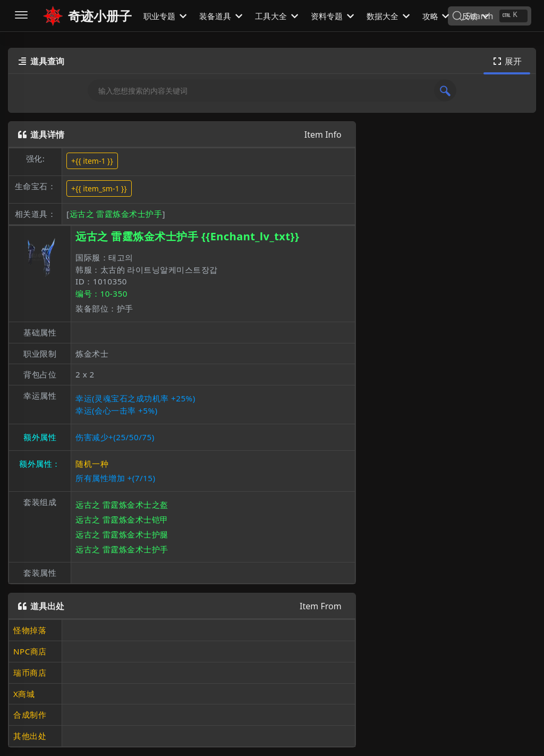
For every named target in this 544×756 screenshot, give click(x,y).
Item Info (323, 135)
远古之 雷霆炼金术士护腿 (122, 534)
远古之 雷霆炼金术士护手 (116, 214)
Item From (321, 606)
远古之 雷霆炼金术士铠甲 (122, 519)
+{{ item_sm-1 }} (99, 188)
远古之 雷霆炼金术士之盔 (122, 505)
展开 (507, 61)
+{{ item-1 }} (92, 161)
